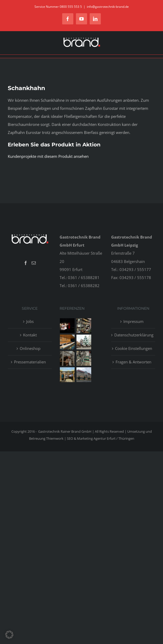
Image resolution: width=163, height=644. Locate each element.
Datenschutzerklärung (133, 335)
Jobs (30, 321)
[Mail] (34, 263)
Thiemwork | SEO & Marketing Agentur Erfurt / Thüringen (90, 438)
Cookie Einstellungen (134, 348)
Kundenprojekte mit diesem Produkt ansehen (48, 156)
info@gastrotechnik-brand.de (108, 7)
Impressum (133, 321)
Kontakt (30, 335)
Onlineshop (30, 348)
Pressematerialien (30, 362)
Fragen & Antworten (133, 362)
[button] (9, 635)
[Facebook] (26, 263)
